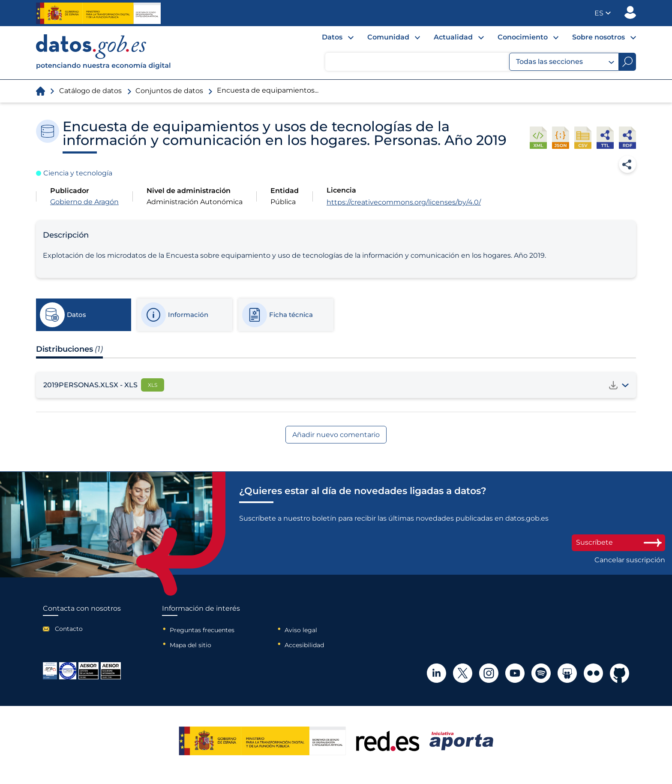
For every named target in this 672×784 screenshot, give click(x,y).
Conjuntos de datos (169, 91)
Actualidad (453, 37)
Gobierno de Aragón (84, 202)
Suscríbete (618, 542)
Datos (332, 37)
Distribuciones (69, 349)
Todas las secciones (565, 62)
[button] (603, 13)
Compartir (627, 164)
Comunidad (388, 37)
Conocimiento (523, 37)
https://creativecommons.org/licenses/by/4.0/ (404, 202)
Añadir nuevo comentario (336, 435)
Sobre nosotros (598, 37)
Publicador (630, 12)
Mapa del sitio (190, 645)
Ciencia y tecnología (78, 173)
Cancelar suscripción (630, 560)
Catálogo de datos (90, 91)
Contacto (69, 629)
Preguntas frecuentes (202, 630)
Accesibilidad (304, 645)
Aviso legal (301, 630)
